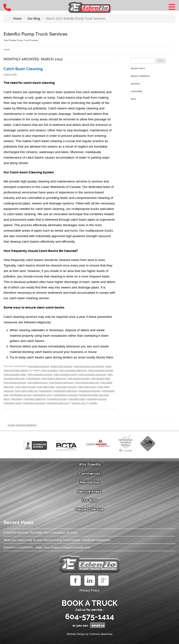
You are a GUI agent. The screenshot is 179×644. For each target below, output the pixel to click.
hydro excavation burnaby (101, 370)
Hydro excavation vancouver (92, 374)
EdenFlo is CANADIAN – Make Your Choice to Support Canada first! (47, 548)
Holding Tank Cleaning (61, 366)
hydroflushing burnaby (89, 391)
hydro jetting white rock (26, 391)
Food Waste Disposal (38, 366)
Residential (90, 482)
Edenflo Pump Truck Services (36, 34)
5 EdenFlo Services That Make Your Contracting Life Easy (40, 533)
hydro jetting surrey (87, 387)
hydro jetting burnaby (26, 387)
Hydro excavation (49, 370)
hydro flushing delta (100, 378)
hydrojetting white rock (57, 403)
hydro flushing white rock (87, 383)
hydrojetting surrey (13, 403)
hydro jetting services (66, 387)
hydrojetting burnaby (57, 399)
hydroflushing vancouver (66, 395)
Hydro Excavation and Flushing (89, 366)
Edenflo (93, 403)
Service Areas (90, 491)
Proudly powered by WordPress (22, 425)
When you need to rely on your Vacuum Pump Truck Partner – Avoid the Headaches (57, 540)
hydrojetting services (96, 399)
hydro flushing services (15, 383)
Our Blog (89, 500)
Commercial (89, 474)
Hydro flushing (33, 378)
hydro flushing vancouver (61, 383)
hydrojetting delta (77, 399)
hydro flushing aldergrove (54, 378)
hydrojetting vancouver (34, 403)
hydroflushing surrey (43, 395)
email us (98, 625)
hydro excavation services (40, 374)
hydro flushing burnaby (78, 378)
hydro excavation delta (15, 374)
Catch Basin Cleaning (23, 69)
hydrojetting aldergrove (35, 399)
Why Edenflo (90, 464)
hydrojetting (16, 399)
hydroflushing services (21, 395)
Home (7, 50)
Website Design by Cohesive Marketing (89, 634)
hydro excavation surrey (65, 374)
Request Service (90, 509)
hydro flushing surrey (37, 383)
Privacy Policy (90, 590)
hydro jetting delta (46, 387)
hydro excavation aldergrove (73, 370)
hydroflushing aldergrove (65, 391)
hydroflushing (45, 391)
